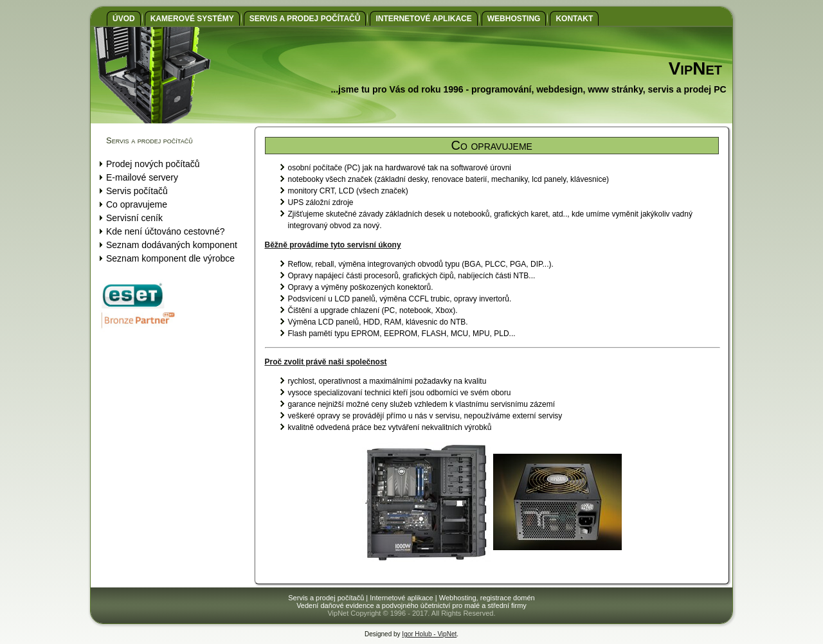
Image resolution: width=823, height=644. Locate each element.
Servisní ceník (134, 218)
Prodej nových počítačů (153, 164)
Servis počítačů (137, 191)
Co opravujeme (137, 204)
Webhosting (514, 19)
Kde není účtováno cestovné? (165, 231)
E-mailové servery (142, 177)
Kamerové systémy (192, 19)
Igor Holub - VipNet (429, 634)
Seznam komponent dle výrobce (170, 258)
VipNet (695, 68)
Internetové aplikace (423, 19)
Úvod (124, 19)
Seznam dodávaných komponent (172, 245)
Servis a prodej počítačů (305, 19)
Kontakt (574, 19)
